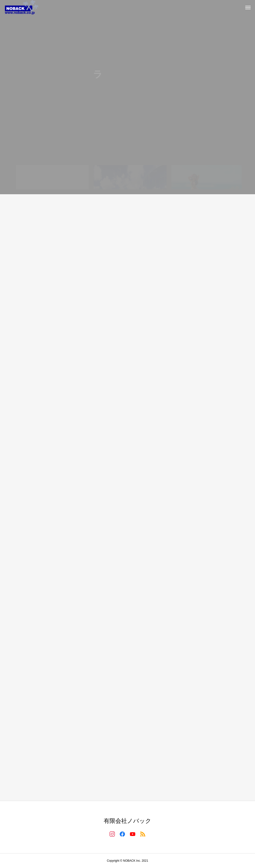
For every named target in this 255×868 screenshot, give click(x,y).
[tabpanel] (127, 97)
